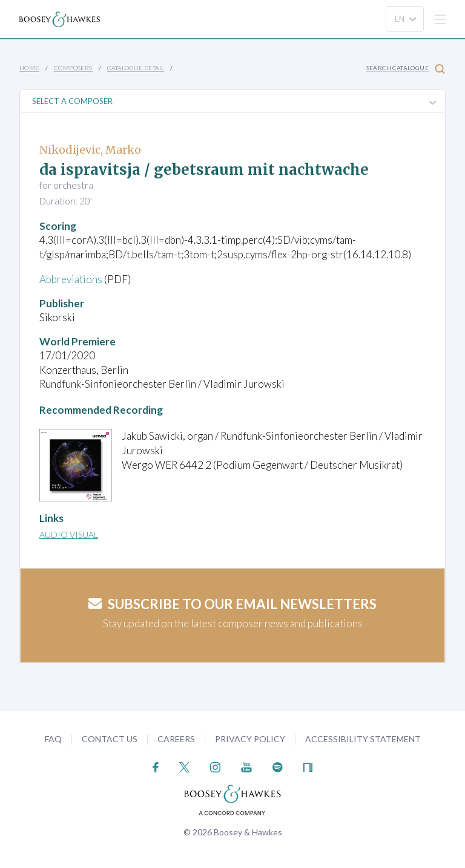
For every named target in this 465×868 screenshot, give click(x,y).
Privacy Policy (250, 739)
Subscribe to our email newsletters (232, 604)
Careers (176, 739)
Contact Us (110, 739)
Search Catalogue (406, 69)
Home (29, 68)
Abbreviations (71, 279)
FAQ (53, 739)
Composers (73, 68)
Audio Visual (69, 534)
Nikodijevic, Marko (90, 150)
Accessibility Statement (363, 739)
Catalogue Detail (136, 68)
